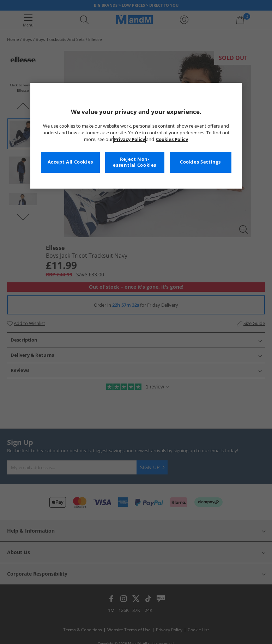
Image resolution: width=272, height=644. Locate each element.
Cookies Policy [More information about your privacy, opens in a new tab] (172, 139)
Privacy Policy (129, 139)
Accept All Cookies (70, 162)
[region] (136, 136)
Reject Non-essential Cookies (135, 162)
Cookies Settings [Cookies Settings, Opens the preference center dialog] (200, 162)
